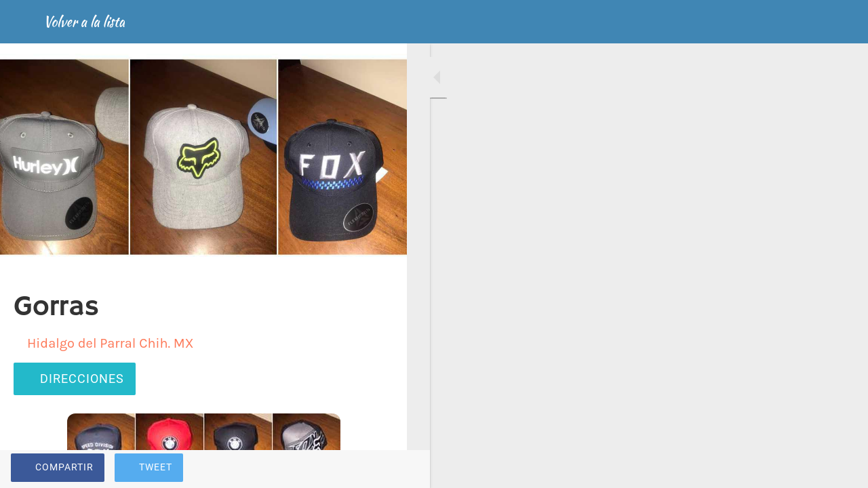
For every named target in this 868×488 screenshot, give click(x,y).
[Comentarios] (380, 469)
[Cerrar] (22, 22)
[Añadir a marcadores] (347, 469)
